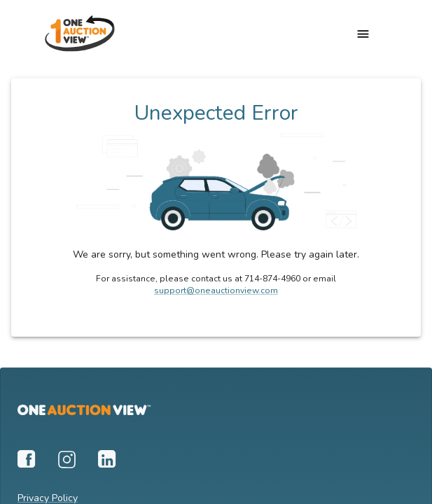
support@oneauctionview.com (216, 290)
